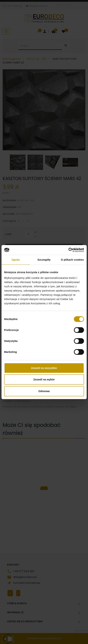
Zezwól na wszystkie (44, 368)
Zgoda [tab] (16, 260)
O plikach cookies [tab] (72, 260)
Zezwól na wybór (44, 379)
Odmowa (44, 391)
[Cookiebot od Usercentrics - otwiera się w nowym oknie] (68, 250)
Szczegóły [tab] (44, 260)
